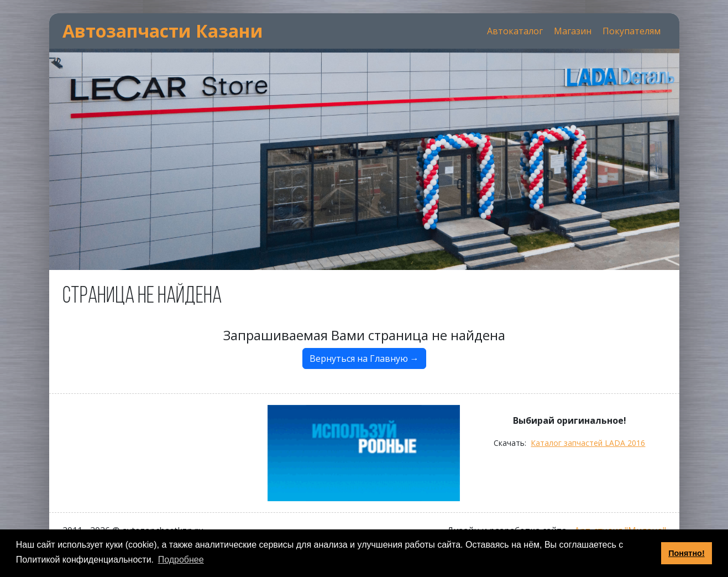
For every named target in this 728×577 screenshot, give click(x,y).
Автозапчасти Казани (163, 31)
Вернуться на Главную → (364, 358)
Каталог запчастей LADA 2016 (588, 443)
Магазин (573, 31)
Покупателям (632, 31)
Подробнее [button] (181, 560)
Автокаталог (515, 31)
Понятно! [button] (687, 553)
